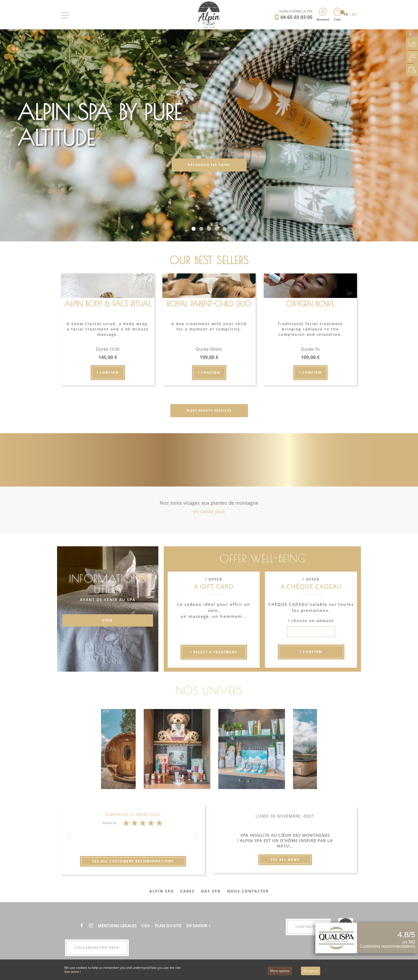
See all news (285, 860)
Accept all (311, 971)
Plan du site (173, 926)
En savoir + (206, 926)
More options (280, 971)
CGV (150, 926)
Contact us (308, 927)
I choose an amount (311, 621)
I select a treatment (214, 652)
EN (354, 15)
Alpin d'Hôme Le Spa (296, 11)
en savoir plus (209, 511)
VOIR (108, 620)
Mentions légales (119, 926)
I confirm (108, 373)
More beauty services (209, 410)
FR (346, 15)
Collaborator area (97, 948)
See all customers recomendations (133, 861)
